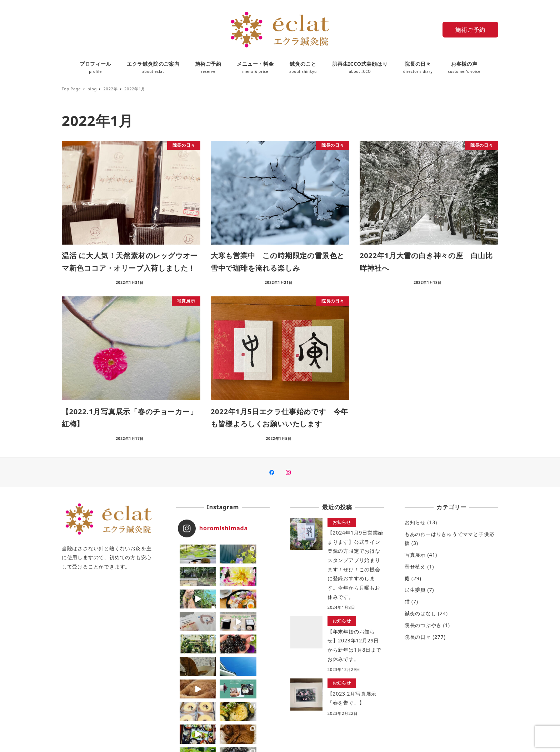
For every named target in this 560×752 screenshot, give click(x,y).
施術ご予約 (470, 30)
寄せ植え (415, 566)
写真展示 (415, 555)
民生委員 (415, 590)
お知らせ (415, 522)
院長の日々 (418, 637)
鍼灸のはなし (421, 613)
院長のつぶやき (423, 625)
